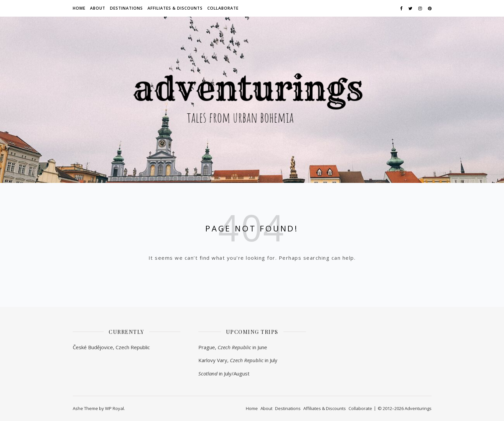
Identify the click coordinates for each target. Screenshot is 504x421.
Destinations (126, 8)
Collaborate (223, 8)
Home (79, 8)
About (98, 8)
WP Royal (114, 408)
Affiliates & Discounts (175, 8)
